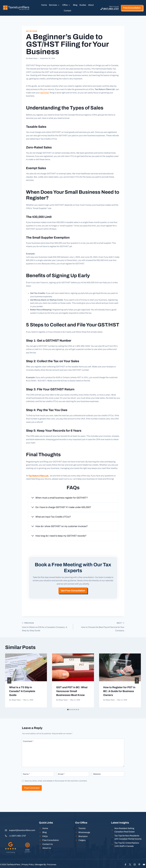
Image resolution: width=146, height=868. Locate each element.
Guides (83, 5)
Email (61, 785)
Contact (67, 11)
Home (44, 5)
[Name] (38, 785)
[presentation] (26, 678)
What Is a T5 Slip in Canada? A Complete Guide (22, 702)
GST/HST (45, 93)
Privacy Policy (28, 865)
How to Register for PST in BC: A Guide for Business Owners (119, 702)
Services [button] (53, 5)
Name (26, 785)
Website (97, 785)
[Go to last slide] (9, 691)
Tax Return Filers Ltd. (39, 476)
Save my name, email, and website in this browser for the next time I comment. (56, 792)
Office (65, 5)
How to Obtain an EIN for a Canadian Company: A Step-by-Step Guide (46, 637)
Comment (28, 752)
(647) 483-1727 (111, 9)
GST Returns (32, 31)
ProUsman (52, 865)
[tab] (68, 721)
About (91, 5)
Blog (75, 5)
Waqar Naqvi (33, 58)
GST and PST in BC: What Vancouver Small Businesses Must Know (72, 702)
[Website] (108, 785)
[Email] (73, 785)
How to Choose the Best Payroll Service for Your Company (100, 637)
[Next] (137, 691)
